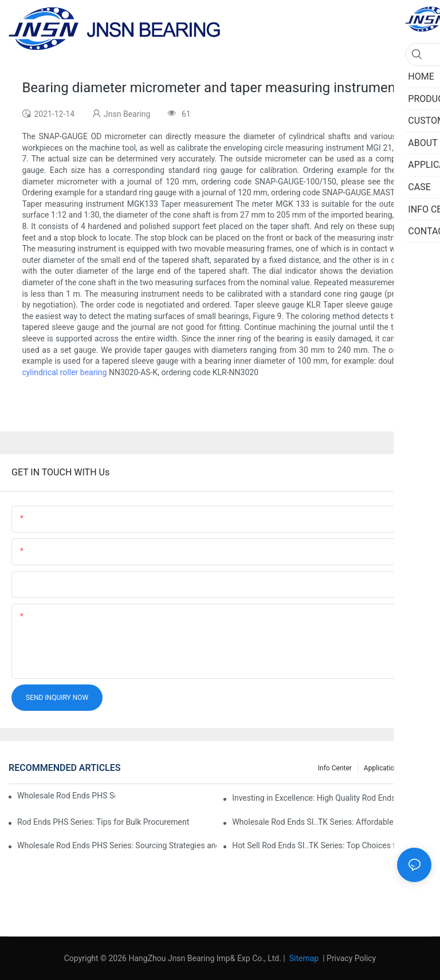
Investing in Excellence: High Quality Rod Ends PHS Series (332, 798)
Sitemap (303, 958)
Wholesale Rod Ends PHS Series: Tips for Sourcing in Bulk (66, 796)
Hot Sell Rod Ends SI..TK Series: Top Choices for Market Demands (332, 845)
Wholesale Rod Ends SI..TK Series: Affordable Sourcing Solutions (332, 822)
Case (418, 768)
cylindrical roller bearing (64, 372)
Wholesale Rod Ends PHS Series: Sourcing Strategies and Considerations (117, 845)
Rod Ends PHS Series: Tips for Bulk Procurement (103, 822)
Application (381, 768)
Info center (335, 768)
